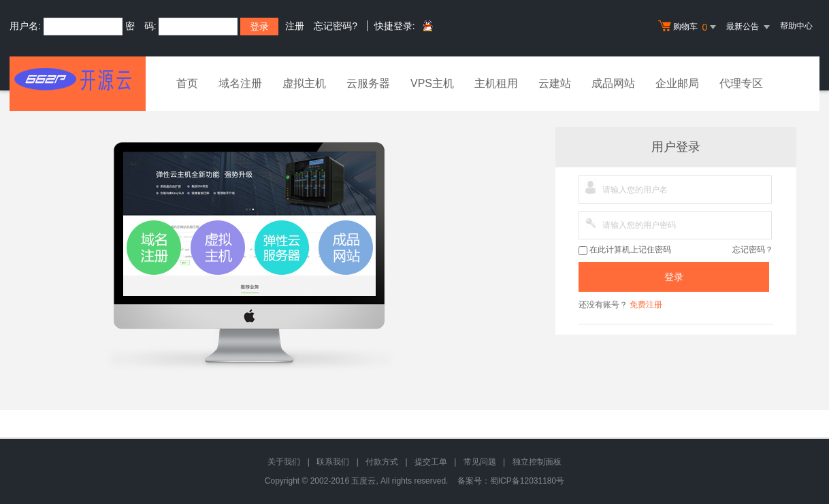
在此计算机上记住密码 (625, 250)
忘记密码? (336, 26)
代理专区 (741, 83)
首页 (187, 83)
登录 (674, 277)
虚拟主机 (304, 83)
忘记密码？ (753, 250)
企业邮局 (677, 83)
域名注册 (240, 83)
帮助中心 (796, 26)
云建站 (555, 83)
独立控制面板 (537, 462)
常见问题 (480, 462)
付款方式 (382, 462)
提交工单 (431, 462)
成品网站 (613, 83)
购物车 (689, 27)
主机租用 (496, 83)
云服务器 (368, 83)
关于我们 (284, 462)
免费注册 (646, 305)
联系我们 (333, 462)
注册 (295, 26)
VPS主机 (432, 83)
